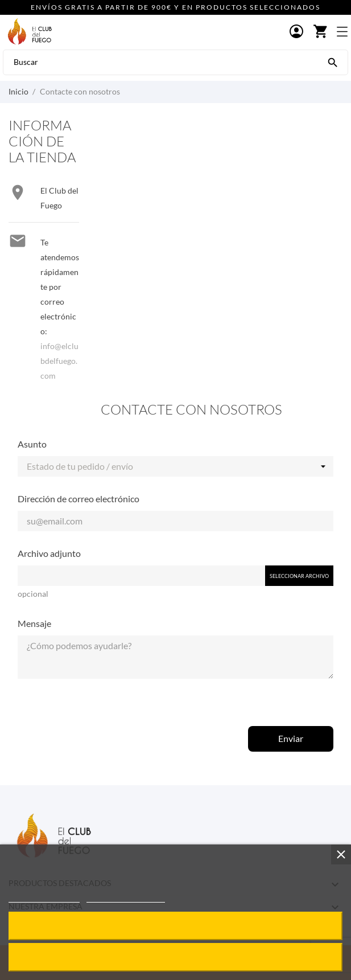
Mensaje (34, 623)
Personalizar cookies (126, 897)
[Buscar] (333, 61)
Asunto (32, 444)
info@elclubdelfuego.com (59, 361)
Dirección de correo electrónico (79, 499)
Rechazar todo (175, 957)
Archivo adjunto (49, 553)
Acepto (176, 926)
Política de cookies (44, 897)
